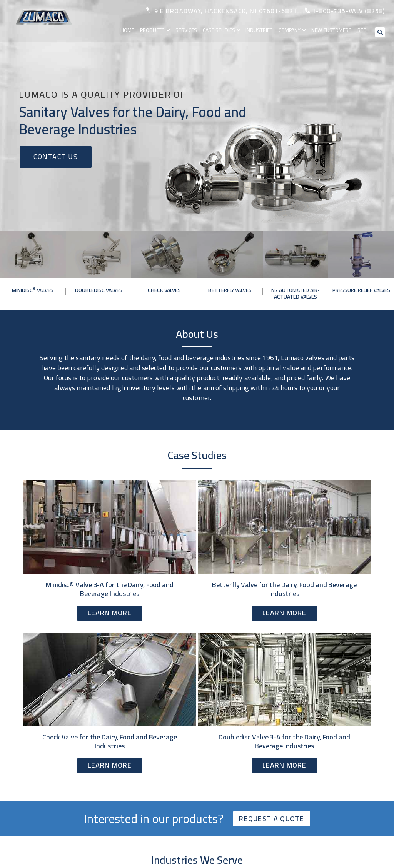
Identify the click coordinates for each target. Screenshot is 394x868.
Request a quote (272, 819)
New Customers (333, 30)
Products (156, 30)
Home (131, 30)
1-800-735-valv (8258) (348, 11)
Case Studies (221, 30)
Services (189, 30)
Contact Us (56, 156)
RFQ (363, 30)
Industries (261, 30)
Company (291, 30)
